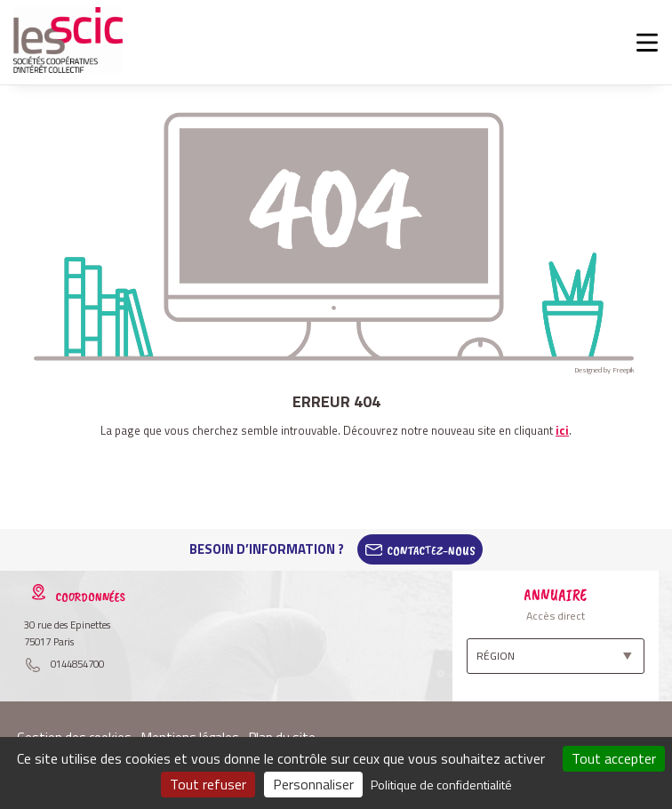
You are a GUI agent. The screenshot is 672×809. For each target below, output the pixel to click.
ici (562, 430)
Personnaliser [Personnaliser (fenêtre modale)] (313, 784)
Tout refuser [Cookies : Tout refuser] (208, 784)
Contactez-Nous (431, 549)
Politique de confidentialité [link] (441, 785)
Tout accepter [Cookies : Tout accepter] (614, 758)
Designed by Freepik (604, 370)
